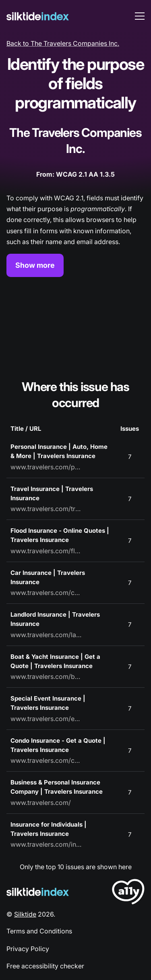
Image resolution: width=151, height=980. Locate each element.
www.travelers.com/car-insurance (47, 593)
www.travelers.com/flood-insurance (47, 551)
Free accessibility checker (45, 966)
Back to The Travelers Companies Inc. (63, 43)
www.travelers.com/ (41, 803)
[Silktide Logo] (38, 892)
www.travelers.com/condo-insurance (47, 760)
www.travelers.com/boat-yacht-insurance (47, 676)
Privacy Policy (28, 949)
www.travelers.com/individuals (47, 844)
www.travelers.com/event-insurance (47, 719)
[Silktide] (38, 16)
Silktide (25, 914)
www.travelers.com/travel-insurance (47, 509)
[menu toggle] (140, 16)
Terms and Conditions (39, 931)
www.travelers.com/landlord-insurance (47, 635)
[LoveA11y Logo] (128, 893)
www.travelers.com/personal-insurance (47, 467)
